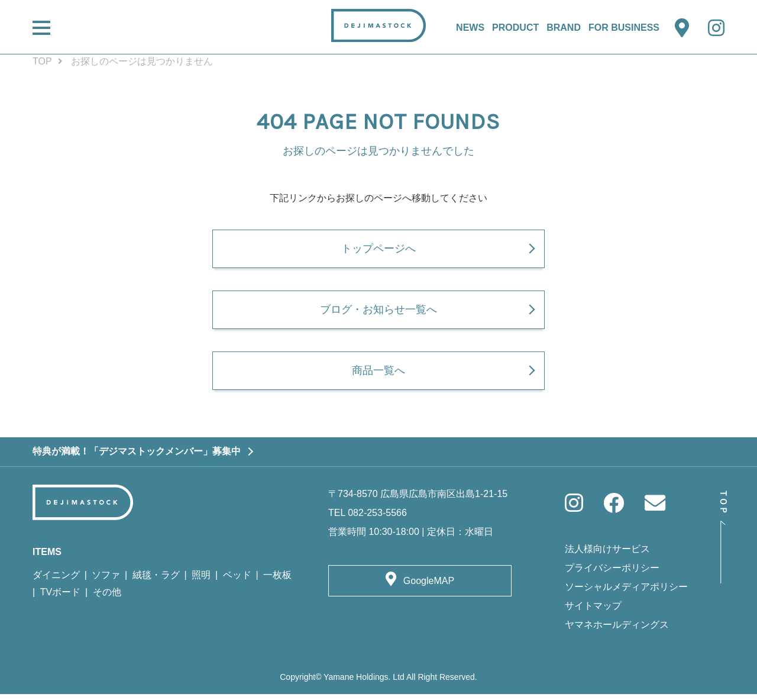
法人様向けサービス (607, 555)
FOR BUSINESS (624, 28)
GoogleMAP (429, 587)
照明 (201, 581)
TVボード (60, 598)
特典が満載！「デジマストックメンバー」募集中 (137, 457)
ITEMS (47, 558)
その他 (107, 598)
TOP (42, 61)
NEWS (470, 28)
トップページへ (378, 250)
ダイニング (56, 581)
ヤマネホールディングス (617, 631)
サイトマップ (593, 612)
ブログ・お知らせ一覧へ (378, 314)
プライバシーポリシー (612, 574)
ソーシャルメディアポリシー (626, 593)
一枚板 (277, 581)
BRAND (564, 28)
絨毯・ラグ (156, 581)
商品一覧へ (378, 376)
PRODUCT (515, 28)
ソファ (106, 581)
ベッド (237, 581)
